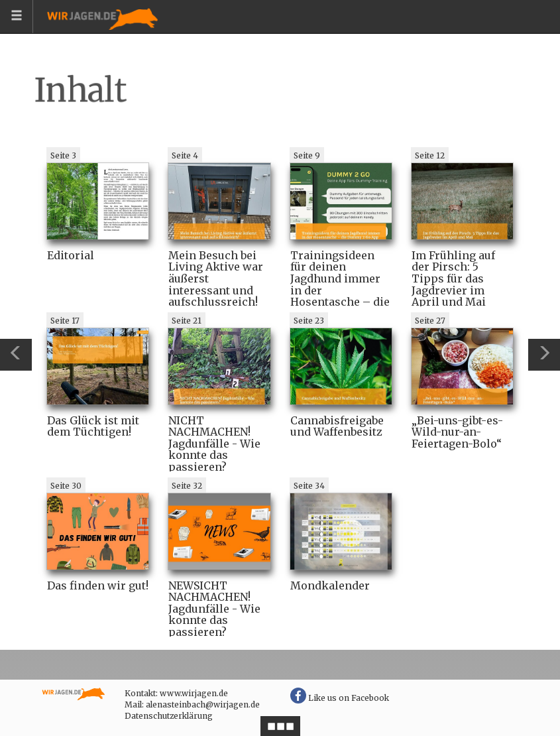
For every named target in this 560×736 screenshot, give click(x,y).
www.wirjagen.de (194, 693)
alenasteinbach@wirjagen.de (203, 705)
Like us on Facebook (340, 698)
